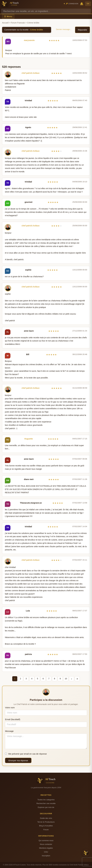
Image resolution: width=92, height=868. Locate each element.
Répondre (82, 30)
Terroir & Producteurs (46, 822)
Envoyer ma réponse (18, 760)
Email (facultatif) (13, 719)
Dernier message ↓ (64, 29)
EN (88, 4)
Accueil (5, 23)
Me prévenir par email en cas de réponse (26, 754)
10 (66, 679)
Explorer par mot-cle (46, 807)
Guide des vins (46, 818)
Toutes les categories (46, 800)
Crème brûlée (37, 30)
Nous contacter (46, 844)
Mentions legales (46, 848)
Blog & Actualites (46, 826)
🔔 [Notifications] (82, 4)
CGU (46, 852)
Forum (46, 830)
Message (9, 731)
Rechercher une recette (46, 803)
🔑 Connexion (72, 4)
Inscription (46, 856)
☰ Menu (8, 16)
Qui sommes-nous (46, 840)
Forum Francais (18, 23)
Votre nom (10, 708)
